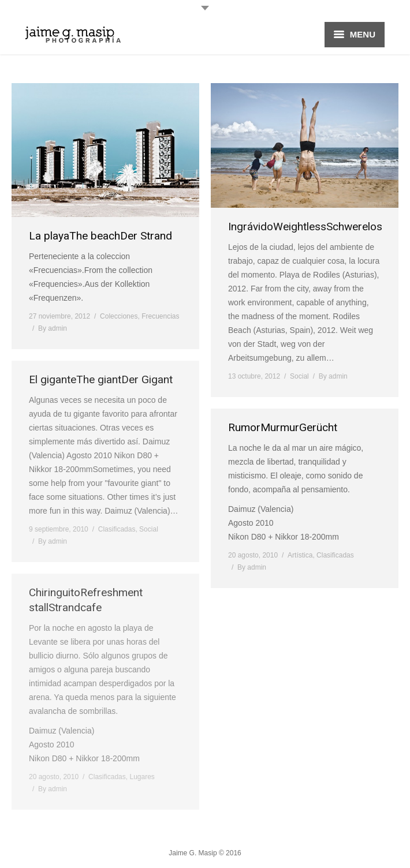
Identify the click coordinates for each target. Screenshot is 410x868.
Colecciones (119, 316)
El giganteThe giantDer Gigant (101, 379)
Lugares (142, 777)
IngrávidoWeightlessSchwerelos (305, 227)
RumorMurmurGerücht (283, 427)
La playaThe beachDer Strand (100, 236)
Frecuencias (160, 316)
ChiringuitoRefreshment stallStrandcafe (86, 600)
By (53, 328)
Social (299, 376)
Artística (300, 555)
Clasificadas (117, 529)
